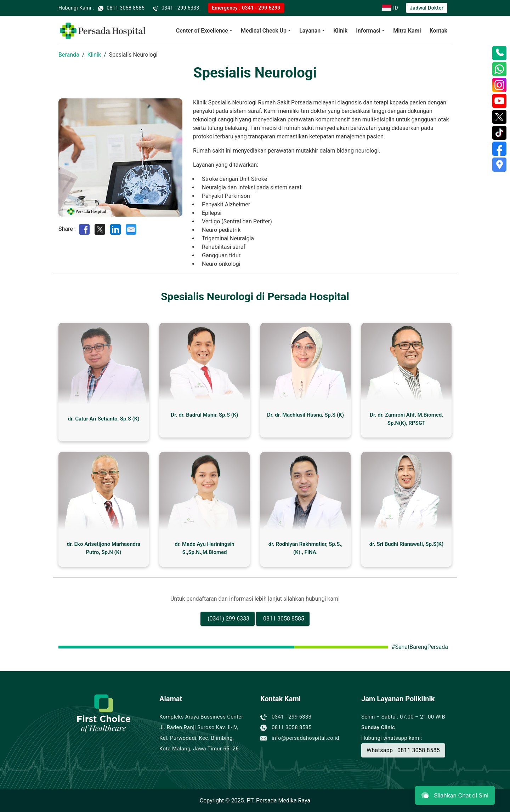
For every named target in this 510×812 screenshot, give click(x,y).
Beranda (69, 55)
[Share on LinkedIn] (115, 229)
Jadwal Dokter (427, 8)
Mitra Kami (407, 31)
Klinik (340, 31)
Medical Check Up (264, 31)
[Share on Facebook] (84, 229)
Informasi (368, 31)
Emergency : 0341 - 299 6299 (246, 8)
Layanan (310, 31)
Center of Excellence (202, 31)
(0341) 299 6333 (228, 619)
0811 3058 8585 (284, 619)
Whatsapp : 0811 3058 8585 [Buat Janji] (403, 750)
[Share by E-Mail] (131, 229)
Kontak (438, 31)
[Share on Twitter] (100, 229)
